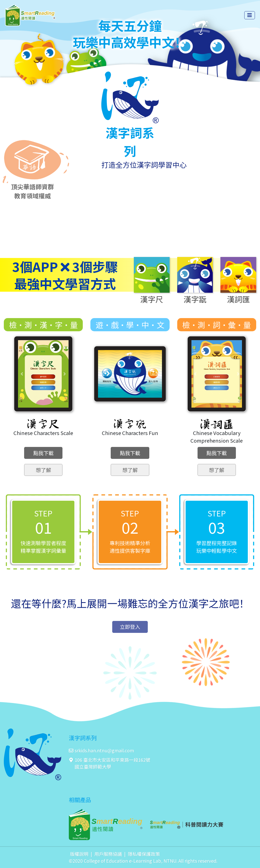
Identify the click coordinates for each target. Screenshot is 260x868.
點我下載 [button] (43, 453)
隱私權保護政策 (144, 854)
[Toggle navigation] (250, 15)
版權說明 (79, 854)
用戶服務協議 (108, 854)
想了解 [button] (43, 470)
